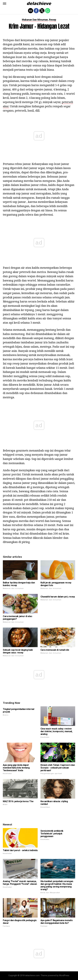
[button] (5, 4)
